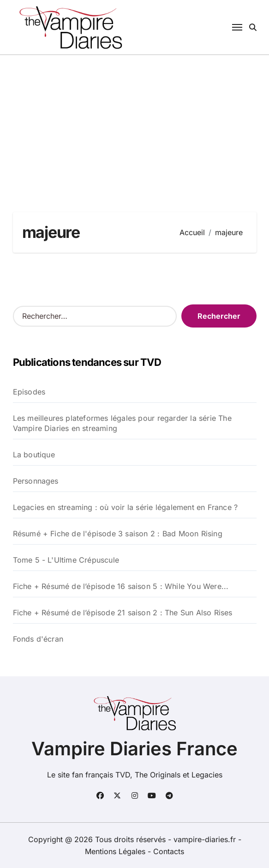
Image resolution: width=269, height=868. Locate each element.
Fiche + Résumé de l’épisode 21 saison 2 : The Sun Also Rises (123, 613)
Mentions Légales (116, 851)
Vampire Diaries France (134, 749)
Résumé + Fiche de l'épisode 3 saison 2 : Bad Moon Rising (118, 534)
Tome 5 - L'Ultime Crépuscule (66, 560)
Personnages (36, 481)
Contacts (169, 851)
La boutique (34, 455)
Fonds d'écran (38, 639)
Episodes (29, 392)
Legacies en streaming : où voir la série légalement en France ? (126, 507)
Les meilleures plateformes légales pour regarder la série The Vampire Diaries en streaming (122, 423)
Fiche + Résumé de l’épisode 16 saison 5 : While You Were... (121, 586)
